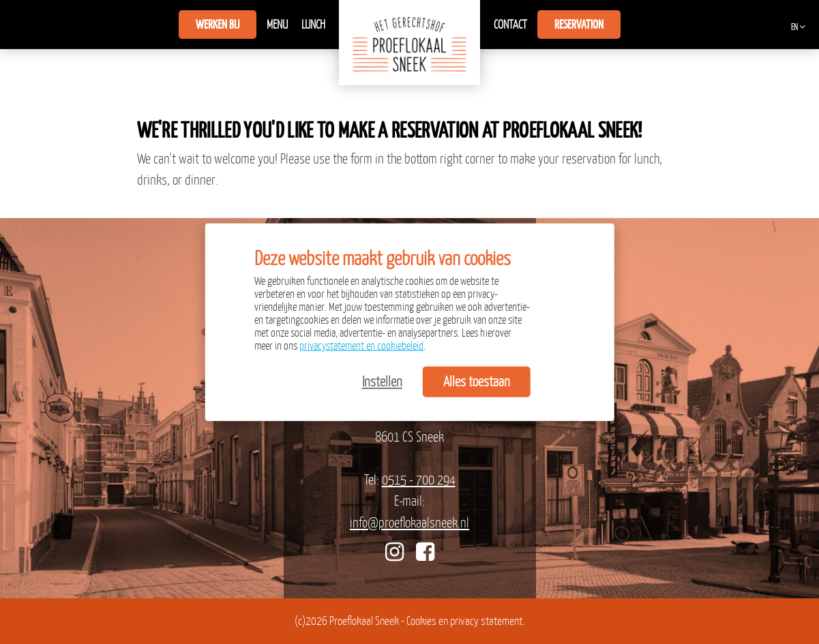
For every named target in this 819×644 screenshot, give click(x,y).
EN (794, 27)
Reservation (579, 25)
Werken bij (218, 25)
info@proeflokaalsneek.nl (409, 522)
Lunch (313, 25)
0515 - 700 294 (419, 479)
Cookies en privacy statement (464, 621)
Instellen (382, 381)
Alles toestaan (477, 381)
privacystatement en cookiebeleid (361, 346)
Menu (277, 25)
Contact (510, 25)
